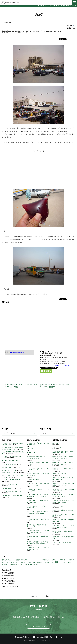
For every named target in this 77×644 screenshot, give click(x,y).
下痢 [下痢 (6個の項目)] (3, 560)
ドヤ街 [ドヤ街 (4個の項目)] (49, 560)
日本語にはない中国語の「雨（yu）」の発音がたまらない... (38, 458)
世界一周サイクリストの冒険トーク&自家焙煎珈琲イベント (13, 448)
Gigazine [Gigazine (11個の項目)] (28, 560)
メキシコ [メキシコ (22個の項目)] (22, 565)
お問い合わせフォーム (39, 626)
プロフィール (31, 453)
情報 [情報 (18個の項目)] (16, 564)
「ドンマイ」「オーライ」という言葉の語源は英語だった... (63, 526)
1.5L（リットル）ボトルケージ (62, 542)
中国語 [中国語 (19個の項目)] (56, 562)
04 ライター (31, 449)
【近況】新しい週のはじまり (11, 480)
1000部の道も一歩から (9, 473)
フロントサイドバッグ (59, 474)
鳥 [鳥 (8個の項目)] (27, 565)
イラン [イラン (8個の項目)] (43, 562)
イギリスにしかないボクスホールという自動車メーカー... (38, 469)
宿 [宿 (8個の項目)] (46, 562)
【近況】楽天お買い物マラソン (12, 491)
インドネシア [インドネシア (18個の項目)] (32, 564)
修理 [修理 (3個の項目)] (30, 562)
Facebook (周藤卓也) (23, 637)
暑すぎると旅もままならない (11, 461)
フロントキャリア (58, 506)
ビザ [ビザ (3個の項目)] (7, 562)
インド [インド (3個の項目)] (56, 560)
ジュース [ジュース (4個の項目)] (51, 562)
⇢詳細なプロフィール (62, 366)
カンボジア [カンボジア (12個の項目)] (11, 565)
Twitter (60, 637)
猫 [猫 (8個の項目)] (17, 560)
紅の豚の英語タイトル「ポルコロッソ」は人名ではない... (63, 496)
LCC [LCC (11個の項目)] (40, 560)
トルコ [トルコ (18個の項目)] (13, 562)
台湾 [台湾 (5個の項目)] (38, 562)
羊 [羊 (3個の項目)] (46, 560)
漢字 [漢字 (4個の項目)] (48, 562)
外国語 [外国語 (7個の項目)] (44, 560)
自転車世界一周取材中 (17, 353)
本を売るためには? (8, 467)
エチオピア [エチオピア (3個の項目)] (36, 560)
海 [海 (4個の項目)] (5, 560)
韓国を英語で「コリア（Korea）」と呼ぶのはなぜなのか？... (64, 463)
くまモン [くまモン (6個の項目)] (34, 562)
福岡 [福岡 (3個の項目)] (11, 560)
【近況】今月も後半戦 (9, 465)
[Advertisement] (22, 169)
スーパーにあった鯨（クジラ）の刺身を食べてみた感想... (63, 501)
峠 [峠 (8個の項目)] (71, 562)
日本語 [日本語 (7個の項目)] (68, 562)
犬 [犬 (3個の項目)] (18, 565)
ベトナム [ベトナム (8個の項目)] (68, 560)
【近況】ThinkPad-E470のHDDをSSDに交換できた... (63, 479)
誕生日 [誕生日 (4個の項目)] (24, 562)
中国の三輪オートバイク (35, 480)
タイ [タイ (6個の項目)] (9, 562)
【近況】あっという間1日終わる (12, 496)
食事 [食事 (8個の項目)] (6, 565)
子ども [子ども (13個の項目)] (23, 560)
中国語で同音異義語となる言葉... (63, 510)
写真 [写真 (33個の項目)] (8, 560)
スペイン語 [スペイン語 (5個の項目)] (19, 562)
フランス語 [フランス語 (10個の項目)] (62, 562)
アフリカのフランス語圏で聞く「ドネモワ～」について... (38, 484)
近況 (74, 26)
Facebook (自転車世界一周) (43, 637)
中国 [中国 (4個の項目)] (19, 560)
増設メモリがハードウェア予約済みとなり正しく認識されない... (63, 458)
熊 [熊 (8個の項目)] (40, 562)
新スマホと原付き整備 (9, 470)
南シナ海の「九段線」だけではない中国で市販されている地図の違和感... (38, 514)
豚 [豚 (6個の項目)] (71, 560)
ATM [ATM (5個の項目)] (32, 560)
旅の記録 (55, 443)
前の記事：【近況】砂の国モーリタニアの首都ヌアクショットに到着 (21, 386)
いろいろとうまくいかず (10, 484)
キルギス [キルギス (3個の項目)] (14, 560)
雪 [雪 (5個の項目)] (5, 562)
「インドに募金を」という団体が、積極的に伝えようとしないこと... (38, 496)
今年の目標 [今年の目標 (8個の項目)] (61, 560)
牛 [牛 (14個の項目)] (54, 560)
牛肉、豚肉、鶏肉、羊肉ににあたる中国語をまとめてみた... (63, 452)
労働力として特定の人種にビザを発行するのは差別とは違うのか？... (38, 543)
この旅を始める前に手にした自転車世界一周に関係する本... (38, 531)
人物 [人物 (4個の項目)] (52, 560)
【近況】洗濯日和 (8, 489)
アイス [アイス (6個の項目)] (27, 562)
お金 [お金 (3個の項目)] (38, 565)
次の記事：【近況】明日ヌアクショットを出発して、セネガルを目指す (56, 386)
